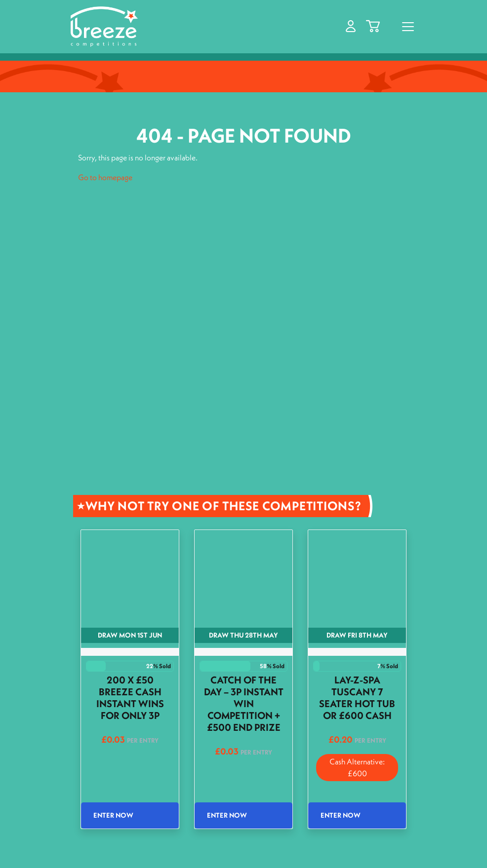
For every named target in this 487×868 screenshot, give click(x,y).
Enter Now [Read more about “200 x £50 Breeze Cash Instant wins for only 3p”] (113, 815)
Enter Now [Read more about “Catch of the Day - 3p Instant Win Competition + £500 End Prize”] (227, 815)
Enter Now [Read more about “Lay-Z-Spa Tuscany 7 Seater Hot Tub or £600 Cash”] (341, 815)
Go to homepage (105, 177)
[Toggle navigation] (408, 27)
